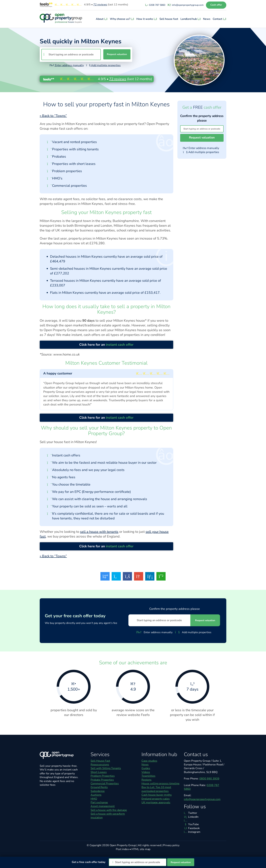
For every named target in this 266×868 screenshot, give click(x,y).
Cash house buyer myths (157, 795)
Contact (220, 19)
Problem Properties (103, 776)
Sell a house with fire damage (109, 810)
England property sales (156, 799)
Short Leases (99, 772)
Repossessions (100, 765)
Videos (146, 772)
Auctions (96, 795)
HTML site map (141, 849)
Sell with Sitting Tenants (106, 768)
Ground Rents (99, 787)
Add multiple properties (103, 65)
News (207, 19)
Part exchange (99, 802)
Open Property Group (123, 845)
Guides (146, 768)
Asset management (103, 806)
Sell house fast (169, 19)
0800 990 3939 (209, 779)
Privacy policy (171, 845)
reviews (100, 5)
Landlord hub (191, 19)
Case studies (149, 761)
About (102, 19)
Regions (146, 780)
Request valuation (117, 54)
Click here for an (106, 345)
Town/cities (148, 776)
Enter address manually (67, 65)
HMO (94, 799)
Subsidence (98, 791)
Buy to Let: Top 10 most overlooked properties (156, 789)
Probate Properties (102, 780)
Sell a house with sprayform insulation (108, 816)
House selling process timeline (160, 784)
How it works (147, 19)
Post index (122, 849)
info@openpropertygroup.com (202, 799)
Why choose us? (122, 19)
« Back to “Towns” (53, 116)
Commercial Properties (105, 784)
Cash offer (216, 5)
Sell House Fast (100, 761)
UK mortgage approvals (156, 802)
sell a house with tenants (99, 532)
